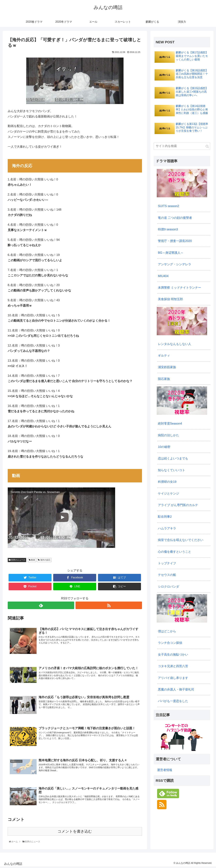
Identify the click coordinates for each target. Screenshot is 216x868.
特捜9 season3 (168, 229)
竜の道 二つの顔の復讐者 (175, 218)
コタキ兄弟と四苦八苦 (173, 666)
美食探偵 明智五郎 (170, 299)
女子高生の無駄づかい (173, 655)
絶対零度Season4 (170, 424)
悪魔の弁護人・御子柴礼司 (176, 689)
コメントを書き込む (75, 833)
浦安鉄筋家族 (167, 367)
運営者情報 (165, 770)
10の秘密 (164, 447)
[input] (182, 146)
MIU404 (163, 276)
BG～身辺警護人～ (171, 253)
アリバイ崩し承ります (173, 678)
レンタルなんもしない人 (175, 344)
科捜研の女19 (167, 482)
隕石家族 (164, 379)
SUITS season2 (169, 206)
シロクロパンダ (169, 587)
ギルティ (164, 356)
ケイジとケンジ (169, 493)
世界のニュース (17, 560)
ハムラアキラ (167, 528)
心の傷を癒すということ (175, 552)
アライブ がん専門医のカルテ (178, 505)
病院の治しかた (169, 435)
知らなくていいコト (172, 470)
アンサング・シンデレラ (175, 264)
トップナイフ (167, 563)
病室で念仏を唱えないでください (181, 540)
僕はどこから (167, 631)
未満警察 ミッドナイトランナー (179, 288)
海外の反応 (44, 560)
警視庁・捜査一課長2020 (175, 241)
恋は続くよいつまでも (173, 458)
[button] (207, 146)
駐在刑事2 (165, 517)
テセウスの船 (167, 575)
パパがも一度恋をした (173, 701)
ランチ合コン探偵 (170, 643)
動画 (32, 560)
